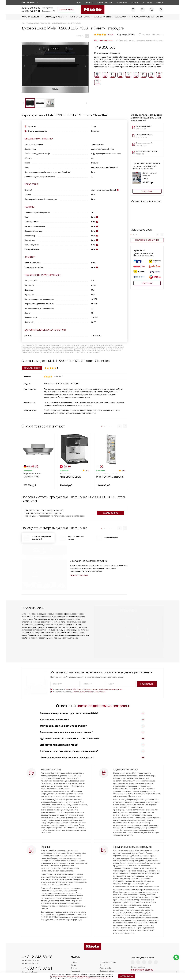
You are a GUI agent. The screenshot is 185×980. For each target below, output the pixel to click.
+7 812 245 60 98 (31, 8)
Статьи (74, 957)
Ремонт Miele (105, 957)
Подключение (122, 2)
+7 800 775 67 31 (31, 11)
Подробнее (147, 191)
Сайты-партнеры (78, 966)
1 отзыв (110, 35)
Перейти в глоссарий (79, 575)
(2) (88, 470)
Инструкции (147, 2)
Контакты (160, 2)
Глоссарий (75, 960)
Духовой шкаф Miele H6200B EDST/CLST (62, 384)
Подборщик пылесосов (110, 963)
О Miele (74, 951)
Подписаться (147, 666)
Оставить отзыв (32, 368)
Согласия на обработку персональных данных (89, 673)
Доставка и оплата (104, 2)
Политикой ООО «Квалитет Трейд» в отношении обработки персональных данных (94, 671)
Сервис (103, 954)
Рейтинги (89, 2)
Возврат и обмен (107, 960)
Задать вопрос (111, 513)
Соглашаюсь (127, 976)
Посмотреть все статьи (147, 240)
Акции (79, 2)
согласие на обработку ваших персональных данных (69, 976)
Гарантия (135, 2)
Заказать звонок (66, 9)
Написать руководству (147, 967)
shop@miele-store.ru (142, 959)
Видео (74, 963)
